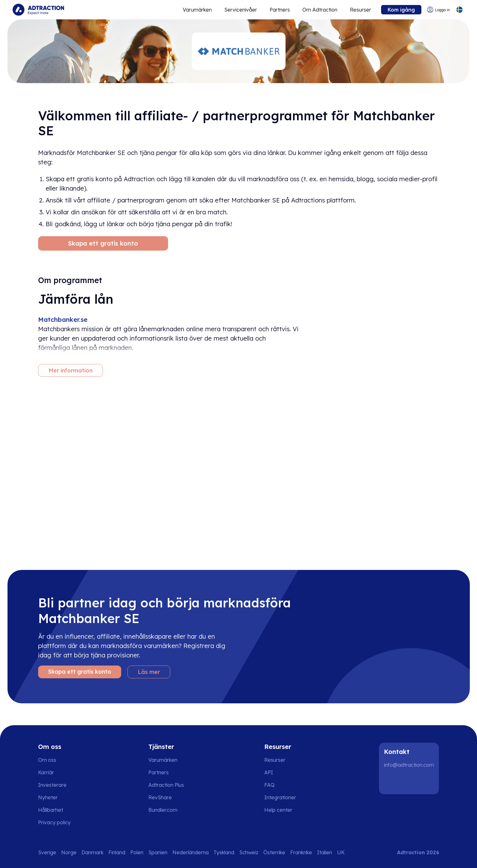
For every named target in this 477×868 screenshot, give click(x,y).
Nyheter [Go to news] (48, 797)
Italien (325, 852)
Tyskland (224, 852)
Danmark (92, 852)
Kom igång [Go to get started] (401, 10)
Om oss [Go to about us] (47, 760)
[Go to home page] (38, 10)
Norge (69, 852)
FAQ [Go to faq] (269, 785)
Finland (117, 852)
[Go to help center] (283, 810)
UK (341, 852)
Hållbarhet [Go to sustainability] (51, 810)
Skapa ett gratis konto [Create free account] (103, 243)
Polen (137, 852)
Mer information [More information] (70, 370)
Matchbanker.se (63, 319)
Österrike (274, 852)
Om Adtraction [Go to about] (320, 10)
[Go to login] (438, 10)
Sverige (47, 852)
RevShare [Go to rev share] (160, 797)
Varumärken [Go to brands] (163, 760)
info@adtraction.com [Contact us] (409, 765)
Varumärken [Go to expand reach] (197, 10)
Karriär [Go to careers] (46, 772)
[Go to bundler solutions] (167, 810)
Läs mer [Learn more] (149, 672)
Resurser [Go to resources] (360, 10)
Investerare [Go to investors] (52, 785)
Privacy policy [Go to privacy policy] (54, 822)
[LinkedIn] (391, 782)
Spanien (158, 852)
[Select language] (459, 10)
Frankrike (301, 852)
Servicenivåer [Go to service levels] (241, 10)
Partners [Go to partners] (159, 772)
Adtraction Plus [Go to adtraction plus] (166, 785)
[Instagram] (411, 782)
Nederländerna (191, 852)
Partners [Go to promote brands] (280, 10)
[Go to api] (283, 772)
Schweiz (249, 852)
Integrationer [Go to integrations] (280, 797)
